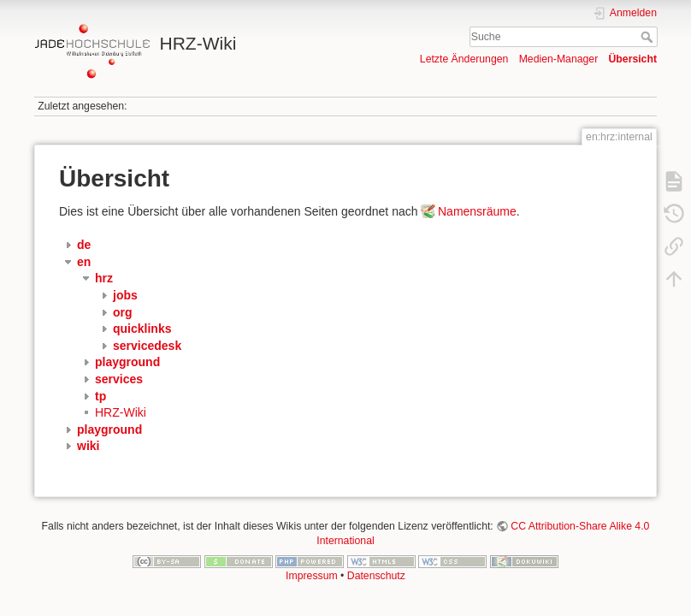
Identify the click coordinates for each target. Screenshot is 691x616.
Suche (649, 37)
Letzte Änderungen (464, 59)
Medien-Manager (559, 59)
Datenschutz (376, 576)
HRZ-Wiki (121, 412)
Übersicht (632, 59)
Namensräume (477, 211)
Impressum (312, 576)
